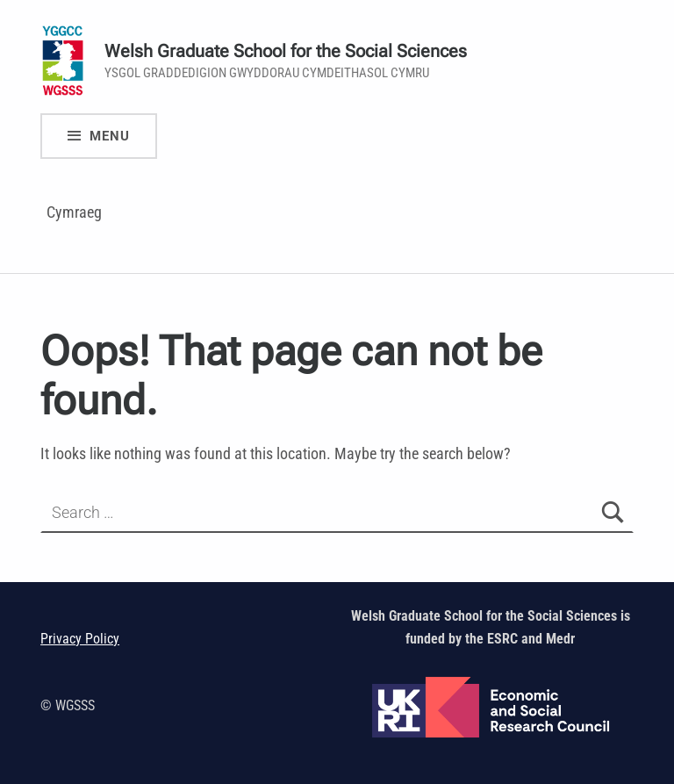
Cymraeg (74, 212)
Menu (110, 136)
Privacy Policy (80, 639)
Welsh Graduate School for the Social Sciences (286, 51)
